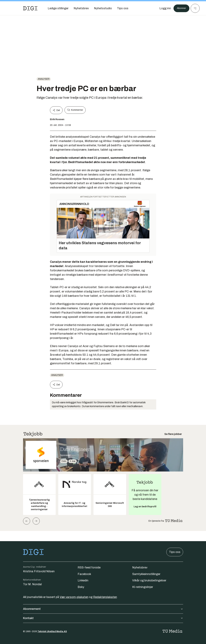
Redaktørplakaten (105, 597)
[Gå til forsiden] (30, 8)
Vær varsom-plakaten (74, 597)
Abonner (180, 8)
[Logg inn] (163, 8)
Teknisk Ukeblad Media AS (52, 631)
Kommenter (75, 110)
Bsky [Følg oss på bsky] (81, 587)
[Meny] (195, 8)
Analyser (44, 79)
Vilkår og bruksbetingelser (149, 580)
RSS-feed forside (89, 567)
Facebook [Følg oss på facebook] (84, 574)
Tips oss (175, 552)
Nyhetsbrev (140, 567)
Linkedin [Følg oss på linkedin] (83, 580)
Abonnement (103, 609)
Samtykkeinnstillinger (146, 574)
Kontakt (103, 618)
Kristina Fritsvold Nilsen (39, 571)
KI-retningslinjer (143, 587)
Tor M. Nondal (32, 584)
